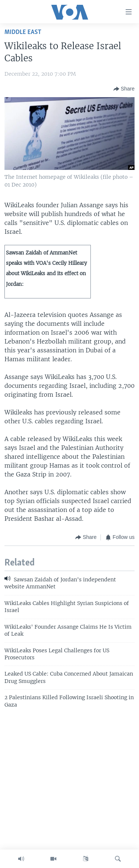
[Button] (124, 89)
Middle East (23, 32)
